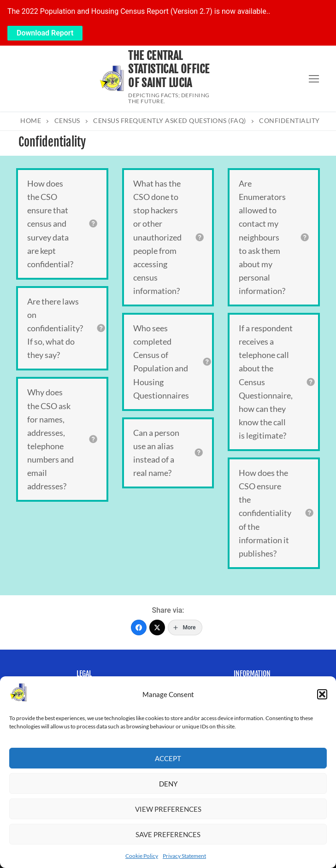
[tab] (62, 224)
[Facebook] (139, 628)
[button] (322, 694)
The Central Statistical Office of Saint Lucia (169, 69)
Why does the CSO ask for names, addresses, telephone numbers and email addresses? (50, 439)
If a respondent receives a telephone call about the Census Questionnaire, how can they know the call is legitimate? (266, 382)
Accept (168, 758)
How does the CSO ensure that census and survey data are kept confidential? (50, 224)
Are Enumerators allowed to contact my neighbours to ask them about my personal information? (262, 237)
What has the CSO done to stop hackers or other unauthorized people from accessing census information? (157, 237)
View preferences (168, 809)
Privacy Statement (184, 856)
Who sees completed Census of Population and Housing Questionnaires (161, 362)
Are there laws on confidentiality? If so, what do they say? (55, 328)
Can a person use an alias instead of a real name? (156, 453)
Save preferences (168, 834)
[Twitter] (157, 628)
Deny (168, 784)
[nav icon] (314, 79)
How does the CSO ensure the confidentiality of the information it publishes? (265, 513)
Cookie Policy (142, 856)
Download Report (45, 33)
